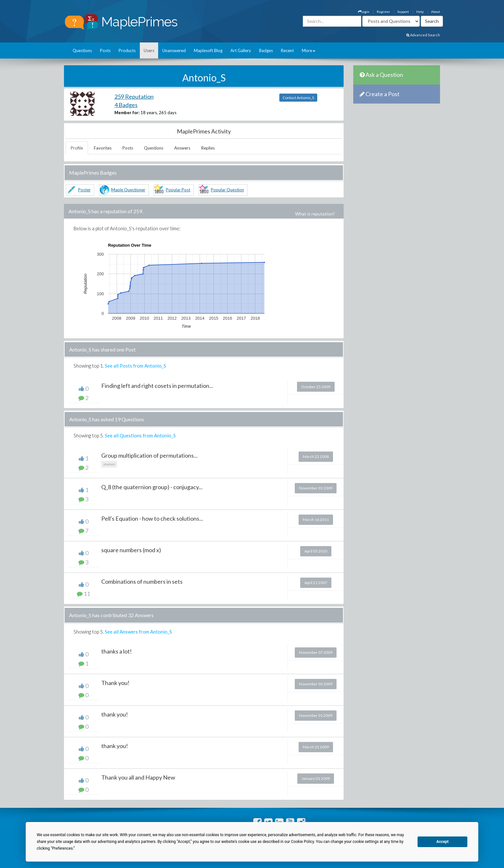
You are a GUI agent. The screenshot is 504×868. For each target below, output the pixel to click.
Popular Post (178, 190)
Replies (208, 148)
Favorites (103, 148)
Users (149, 50)
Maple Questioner (128, 190)
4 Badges (126, 105)
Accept (443, 842)
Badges (266, 50)
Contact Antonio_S (298, 98)
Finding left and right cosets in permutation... (157, 386)
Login (364, 12)
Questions (82, 50)
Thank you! (115, 683)
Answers (182, 148)
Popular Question (227, 190)
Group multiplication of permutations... (149, 455)
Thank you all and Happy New (138, 777)
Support (403, 12)
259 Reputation (134, 96)
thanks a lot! (117, 651)
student (109, 464)
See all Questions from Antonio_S (140, 435)
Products (127, 50)
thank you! (115, 714)
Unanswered (174, 50)
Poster (84, 190)
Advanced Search (423, 35)
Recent (287, 50)
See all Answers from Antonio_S (138, 632)
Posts (105, 50)
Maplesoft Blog (208, 50)
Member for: (127, 113)
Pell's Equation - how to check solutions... (152, 518)
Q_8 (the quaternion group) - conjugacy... (152, 487)
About (436, 12)
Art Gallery (241, 50)
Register (383, 12)
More (309, 50)
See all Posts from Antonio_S (135, 366)
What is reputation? (315, 214)
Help (420, 12)
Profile (77, 148)
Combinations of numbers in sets (142, 581)
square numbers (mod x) (131, 550)
